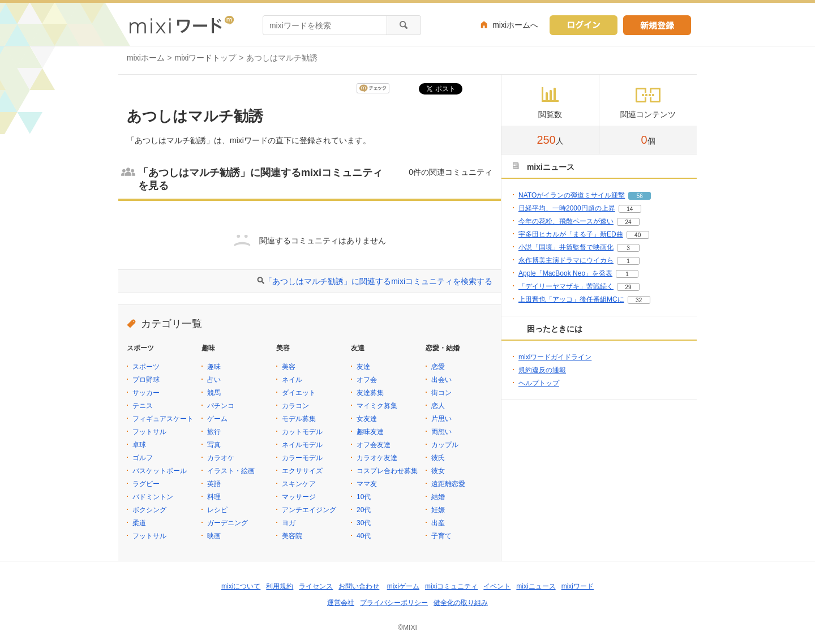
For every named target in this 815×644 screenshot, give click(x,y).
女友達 (367, 419)
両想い (441, 432)
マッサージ (299, 497)
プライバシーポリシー (394, 603)
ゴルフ (143, 458)
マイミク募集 (377, 406)
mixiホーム (146, 58)
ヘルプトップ (539, 383)
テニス (143, 406)
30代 (364, 523)
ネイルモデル (302, 445)
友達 (363, 367)
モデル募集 (299, 419)
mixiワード (578, 586)
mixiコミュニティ (451, 586)
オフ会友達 (374, 445)
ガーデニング (228, 523)
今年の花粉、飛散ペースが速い (566, 221)
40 (638, 235)
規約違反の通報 (542, 370)
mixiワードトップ (206, 58)
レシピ (217, 510)
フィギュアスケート (163, 419)
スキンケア (299, 484)
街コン (441, 393)
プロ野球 (146, 380)
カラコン (295, 406)
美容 (289, 367)
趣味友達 (370, 432)
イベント (497, 586)
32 (639, 300)
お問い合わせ (359, 586)
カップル (445, 445)
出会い (441, 380)
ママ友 (367, 484)
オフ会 (367, 380)
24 (628, 222)
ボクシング (149, 510)
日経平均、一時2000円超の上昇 (567, 208)
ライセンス (316, 586)
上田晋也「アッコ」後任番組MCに (571, 299)
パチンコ (221, 406)
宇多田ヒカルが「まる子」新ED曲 (571, 234)
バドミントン (153, 497)
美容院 (292, 536)
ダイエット (299, 393)
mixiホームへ (515, 25)
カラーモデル (302, 458)
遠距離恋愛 (448, 484)
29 (628, 287)
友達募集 (370, 393)
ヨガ (289, 523)
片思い (441, 419)
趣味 (214, 367)
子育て (441, 536)
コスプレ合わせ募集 (387, 471)
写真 (214, 445)
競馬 (214, 393)
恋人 (438, 406)
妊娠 (438, 510)
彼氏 (438, 458)
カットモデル (302, 432)
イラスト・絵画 (231, 471)
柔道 (139, 523)
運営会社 (341, 603)
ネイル (292, 380)
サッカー (146, 393)
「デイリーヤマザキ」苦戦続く (566, 286)
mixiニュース (536, 586)
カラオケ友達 (377, 458)
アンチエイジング (309, 510)
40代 (364, 536)
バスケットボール (160, 471)
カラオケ (221, 458)
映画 (214, 536)
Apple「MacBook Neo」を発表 (565, 273)
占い (214, 380)
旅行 (214, 432)
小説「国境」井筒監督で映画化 (566, 247)
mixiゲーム (403, 586)
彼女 (438, 471)
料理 (214, 497)
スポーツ (146, 367)
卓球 (139, 445)
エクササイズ (302, 471)
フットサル (149, 432)
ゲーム (217, 419)
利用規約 (280, 586)
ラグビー (146, 484)
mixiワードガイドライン (555, 357)
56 (640, 196)
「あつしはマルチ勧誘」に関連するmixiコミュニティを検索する (378, 281)
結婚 (438, 497)
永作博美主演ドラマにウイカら (566, 260)
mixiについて (241, 586)
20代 (364, 510)
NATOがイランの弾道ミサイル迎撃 (572, 195)
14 (630, 209)
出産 (438, 523)
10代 (364, 497)
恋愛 (438, 367)
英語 (214, 484)
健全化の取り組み (461, 603)
